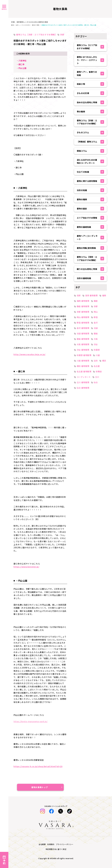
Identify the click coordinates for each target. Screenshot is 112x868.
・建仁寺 (20, 64)
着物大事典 (36, 25)
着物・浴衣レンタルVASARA (21, 25)
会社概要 (42, 844)
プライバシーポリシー (65, 844)
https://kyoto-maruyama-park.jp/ (30, 721)
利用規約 (51, 844)
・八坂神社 (21, 61)
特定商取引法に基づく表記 (56, 849)
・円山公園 (21, 68)
